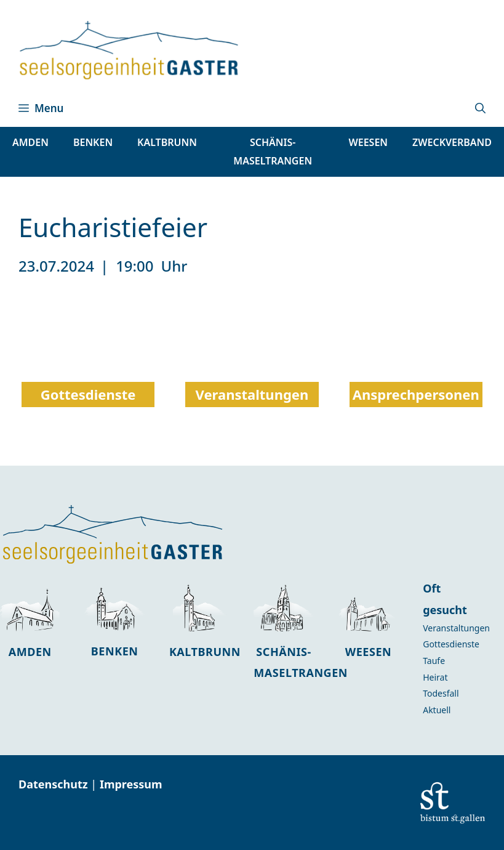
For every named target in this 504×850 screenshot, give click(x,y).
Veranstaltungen (456, 628)
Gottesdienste (451, 644)
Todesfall (441, 693)
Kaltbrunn (205, 652)
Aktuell (437, 710)
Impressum (131, 784)
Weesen (368, 652)
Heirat (435, 677)
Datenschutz (54, 784)
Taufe (434, 661)
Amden (30, 652)
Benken (115, 651)
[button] (480, 108)
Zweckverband (452, 142)
